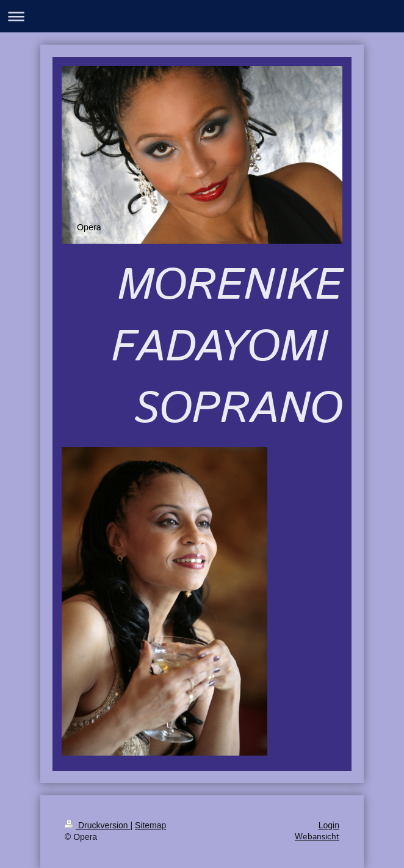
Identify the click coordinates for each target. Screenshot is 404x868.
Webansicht (317, 837)
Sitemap (150, 825)
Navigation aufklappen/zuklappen (202, 16)
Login (329, 825)
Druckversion (97, 825)
